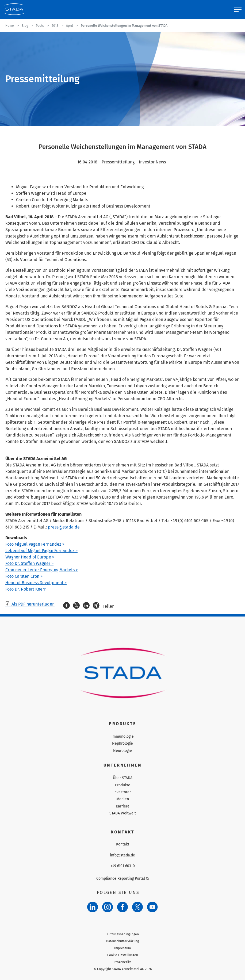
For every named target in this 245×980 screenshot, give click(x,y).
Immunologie (123, 736)
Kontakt (123, 844)
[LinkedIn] (93, 907)
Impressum (122, 948)
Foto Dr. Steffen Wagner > (29, 563)
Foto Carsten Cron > (24, 576)
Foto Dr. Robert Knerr (26, 589)
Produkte (123, 785)
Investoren (122, 792)
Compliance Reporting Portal (122, 878)
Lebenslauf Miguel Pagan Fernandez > (41, 551)
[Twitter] (137, 907)
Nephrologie (122, 743)
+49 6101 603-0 (123, 866)
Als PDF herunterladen (30, 604)
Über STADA (123, 778)
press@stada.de (64, 527)
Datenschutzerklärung (122, 941)
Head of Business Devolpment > (36, 583)
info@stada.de (122, 855)
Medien (123, 799)
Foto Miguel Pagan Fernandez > (35, 544)
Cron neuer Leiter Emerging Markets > (42, 570)
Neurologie (122, 751)
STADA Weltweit (123, 813)
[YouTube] (152, 907)
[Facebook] (122, 907)
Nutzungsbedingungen (123, 934)
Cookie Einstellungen (123, 955)
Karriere (123, 806)
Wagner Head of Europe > (30, 557)
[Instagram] (108, 907)
